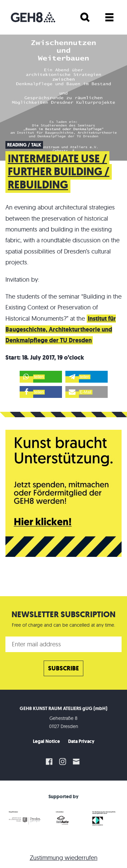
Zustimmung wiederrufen (64, 858)
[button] (41, 377)
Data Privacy (81, 741)
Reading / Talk (24, 145)
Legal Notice (46, 741)
